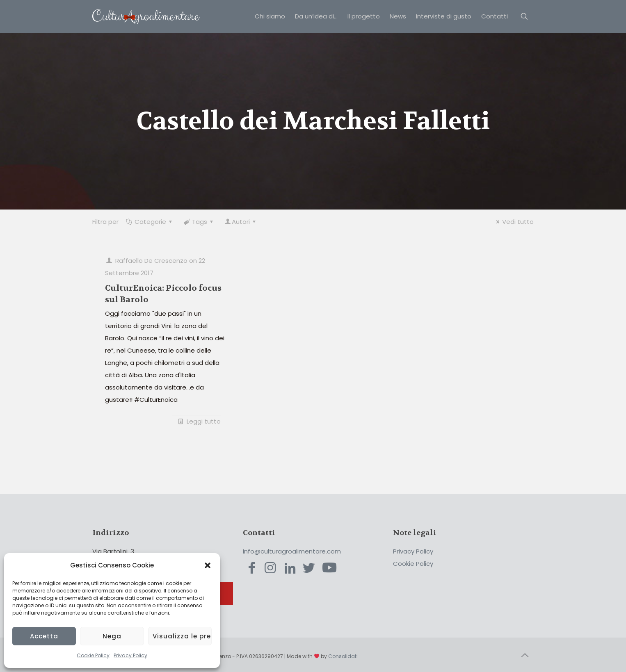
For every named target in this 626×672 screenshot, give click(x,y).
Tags (199, 222)
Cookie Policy (93, 655)
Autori (241, 222)
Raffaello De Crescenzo (151, 261)
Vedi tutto (514, 222)
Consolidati (343, 656)
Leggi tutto (204, 421)
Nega (112, 636)
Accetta (44, 636)
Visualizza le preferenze (182, 636)
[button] (208, 565)
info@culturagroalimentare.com (292, 551)
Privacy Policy (130, 655)
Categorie (150, 222)
